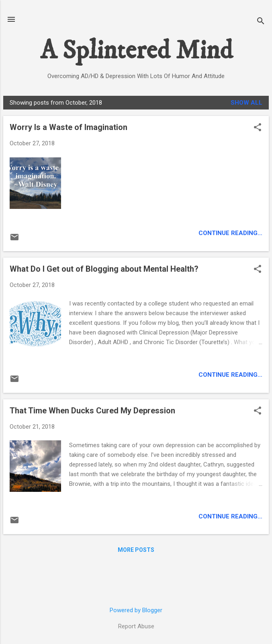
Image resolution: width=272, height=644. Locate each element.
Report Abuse (136, 626)
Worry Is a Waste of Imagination (69, 127)
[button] (258, 128)
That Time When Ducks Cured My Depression (92, 411)
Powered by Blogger (136, 610)
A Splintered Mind (136, 51)
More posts (136, 550)
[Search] (261, 22)
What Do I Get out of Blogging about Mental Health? (104, 269)
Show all (246, 103)
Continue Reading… (230, 233)
